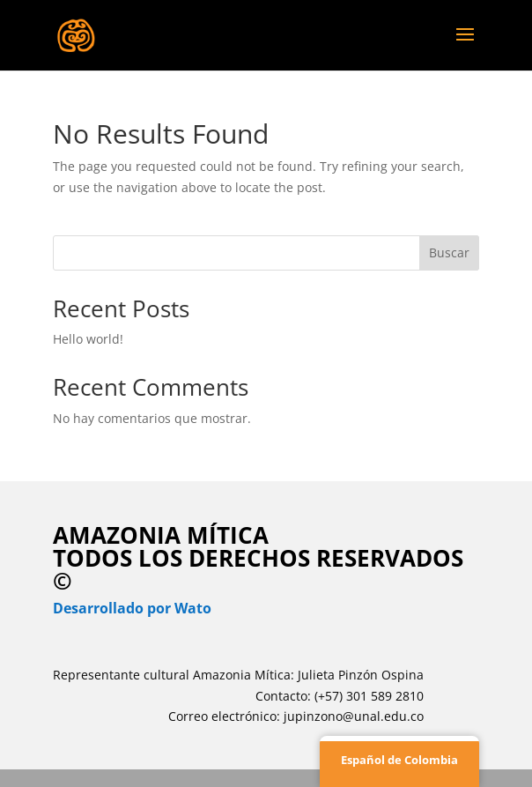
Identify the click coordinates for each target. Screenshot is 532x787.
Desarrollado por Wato (132, 608)
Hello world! (88, 339)
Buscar (449, 252)
